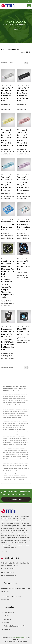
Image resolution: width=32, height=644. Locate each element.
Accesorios (6, 475)
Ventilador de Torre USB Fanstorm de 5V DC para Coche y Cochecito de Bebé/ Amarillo (7, 138)
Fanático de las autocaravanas (15, 471)
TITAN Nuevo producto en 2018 (11, 596)
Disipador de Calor (7, 479)
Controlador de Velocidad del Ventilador (17, 477)
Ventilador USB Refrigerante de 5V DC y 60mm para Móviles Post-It (8, 224)
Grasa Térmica (12, 475)
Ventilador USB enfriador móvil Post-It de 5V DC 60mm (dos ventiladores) (24, 224)
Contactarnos (21, 479)
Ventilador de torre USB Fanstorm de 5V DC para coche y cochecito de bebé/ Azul (7, 182)
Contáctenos (8, 619)
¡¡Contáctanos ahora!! (16, 499)
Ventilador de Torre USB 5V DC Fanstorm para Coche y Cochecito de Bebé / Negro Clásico (23, 93)
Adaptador (5, 477)
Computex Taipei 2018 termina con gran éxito (16, 589)
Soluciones (7, 629)
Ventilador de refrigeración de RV (14, 626)
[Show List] (30, 52)
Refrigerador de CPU (8, 473)
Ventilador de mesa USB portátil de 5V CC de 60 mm (23, 330)
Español (28, 2)
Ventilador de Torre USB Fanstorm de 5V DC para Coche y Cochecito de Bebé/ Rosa (23, 138)
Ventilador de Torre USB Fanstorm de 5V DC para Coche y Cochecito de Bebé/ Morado (23, 182)
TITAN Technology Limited (18, 638)
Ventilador (22, 473)
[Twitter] (4, 552)
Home (16, 29)
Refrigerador (16, 473)
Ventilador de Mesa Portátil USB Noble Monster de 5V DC (24, 264)
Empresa (6, 616)
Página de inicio (9, 612)
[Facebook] (2, 552)
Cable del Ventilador (21, 475)
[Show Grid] (27, 52)
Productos (7, 623)
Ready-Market (23, 641)
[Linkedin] (7, 552)
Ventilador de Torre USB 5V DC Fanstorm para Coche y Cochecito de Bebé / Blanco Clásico (7, 93)
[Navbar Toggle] (29, 6)
